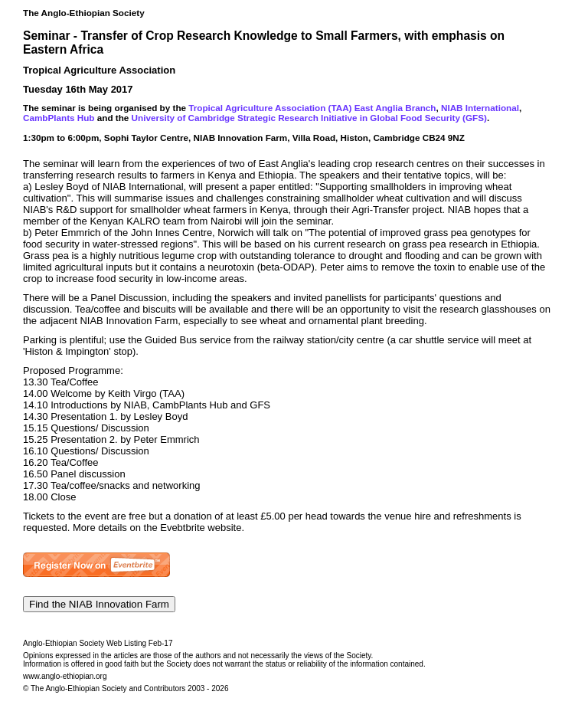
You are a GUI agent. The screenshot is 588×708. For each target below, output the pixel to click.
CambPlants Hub (59, 118)
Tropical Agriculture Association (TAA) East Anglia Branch (312, 108)
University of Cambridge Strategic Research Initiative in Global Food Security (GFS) (309, 118)
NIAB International (480, 108)
